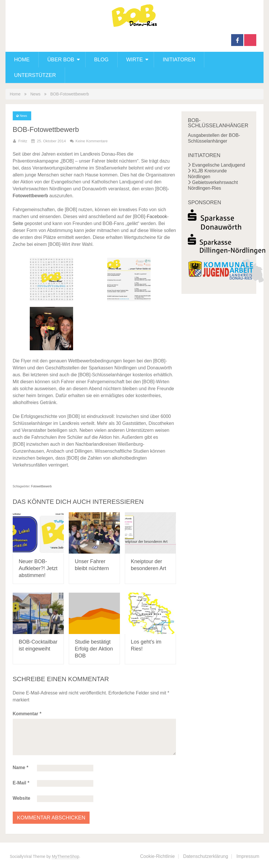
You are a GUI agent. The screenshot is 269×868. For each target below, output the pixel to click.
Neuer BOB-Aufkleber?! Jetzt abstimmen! (38, 568)
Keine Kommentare (91, 141)
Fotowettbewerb (41, 486)
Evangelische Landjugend (219, 165)
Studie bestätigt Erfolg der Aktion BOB (94, 649)
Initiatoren (179, 60)
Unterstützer (35, 75)
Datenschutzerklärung (206, 856)
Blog (101, 60)
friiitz (23, 141)
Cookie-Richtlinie (157, 856)
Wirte (135, 60)
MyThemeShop (65, 856)
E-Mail (21, 783)
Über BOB (61, 60)
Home (22, 60)
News (35, 94)
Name (21, 767)
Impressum (248, 856)
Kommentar (27, 714)
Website (22, 798)
